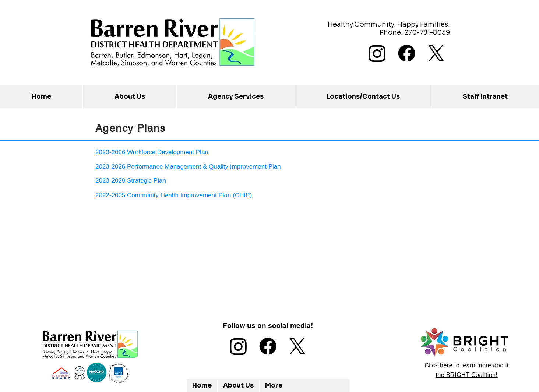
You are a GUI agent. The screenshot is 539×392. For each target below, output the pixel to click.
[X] (436, 53)
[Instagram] (377, 53)
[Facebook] (407, 53)
